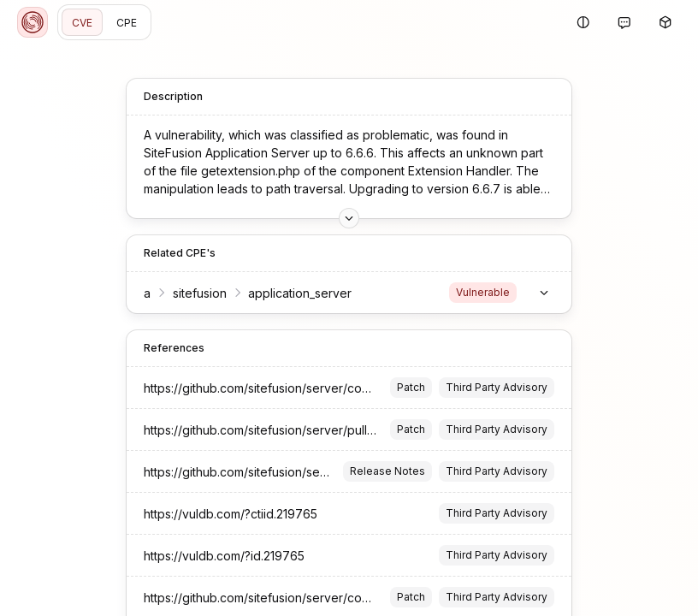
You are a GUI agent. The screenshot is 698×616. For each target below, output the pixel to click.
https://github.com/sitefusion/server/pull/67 (265, 430)
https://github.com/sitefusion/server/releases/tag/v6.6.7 (301, 472)
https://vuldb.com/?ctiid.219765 (231, 514)
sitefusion (200, 293)
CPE (127, 23)
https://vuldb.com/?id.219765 (224, 556)
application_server (300, 293)
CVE (82, 23)
